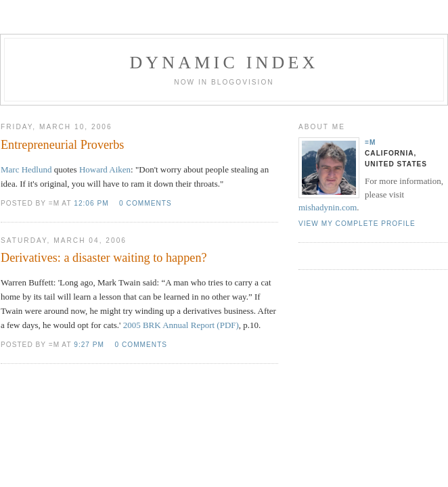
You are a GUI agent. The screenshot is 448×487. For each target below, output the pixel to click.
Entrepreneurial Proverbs (62, 145)
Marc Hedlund (26, 169)
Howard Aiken (105, 169)
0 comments (145, 203)
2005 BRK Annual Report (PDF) (181, 325)
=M (370, 142)
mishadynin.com (328, 207)
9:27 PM (89, 345)
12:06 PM (91, 203)
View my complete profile (357, 224)
